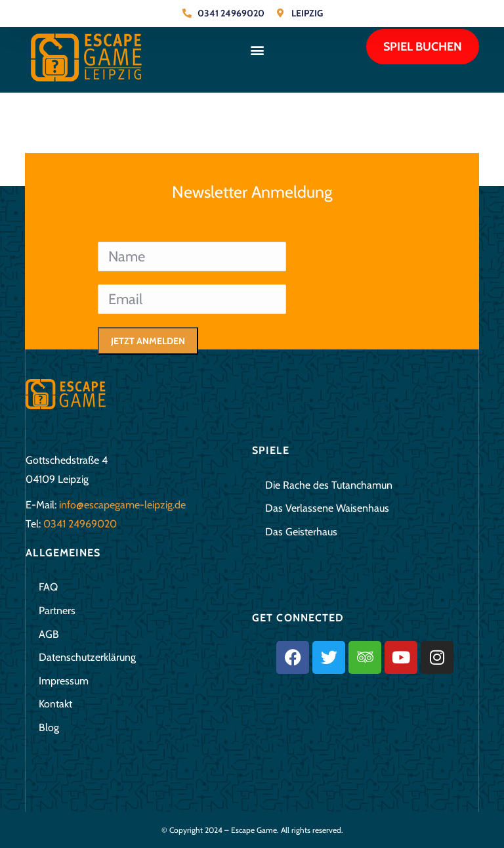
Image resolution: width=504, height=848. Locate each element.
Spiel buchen (423, 47)
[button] (257, 50)
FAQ (48, 587)
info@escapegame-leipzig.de (122, 505)
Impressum (64, 681)
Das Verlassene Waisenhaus (327, 508)
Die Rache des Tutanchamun (329, 485)
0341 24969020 (80, 524)
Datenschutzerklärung (87, 657)
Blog (49, 727)
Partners (57, 611)
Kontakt (55, 704)
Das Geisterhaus (301, 532)
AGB (49, 634)
